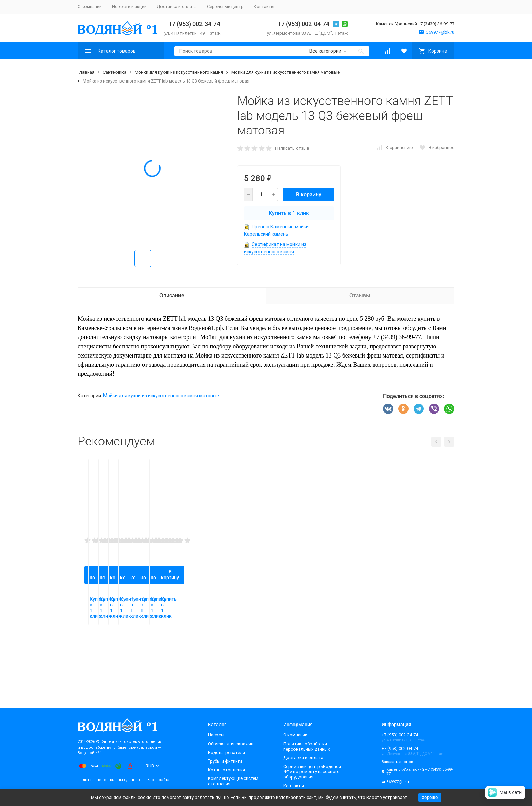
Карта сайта (158, 780)
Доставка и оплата (177, 7)
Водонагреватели (226, 753)
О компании (90, 7)
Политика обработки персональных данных (307, 746)
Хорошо (430, 797)
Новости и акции (129, 7)
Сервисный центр (225, 7)
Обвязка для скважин (231, 744)
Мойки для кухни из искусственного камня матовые (286, 72)
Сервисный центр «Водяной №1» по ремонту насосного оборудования (312, 772)
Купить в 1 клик (289, 213)
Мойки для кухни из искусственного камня (179, 72)
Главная (86, 72)
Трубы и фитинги (225, 761)
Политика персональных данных (109, 780)
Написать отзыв (292, 148)
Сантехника (115, 72)
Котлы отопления (226, 770)
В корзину (309, 194)
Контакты (264, 7)
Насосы (216, 735)
